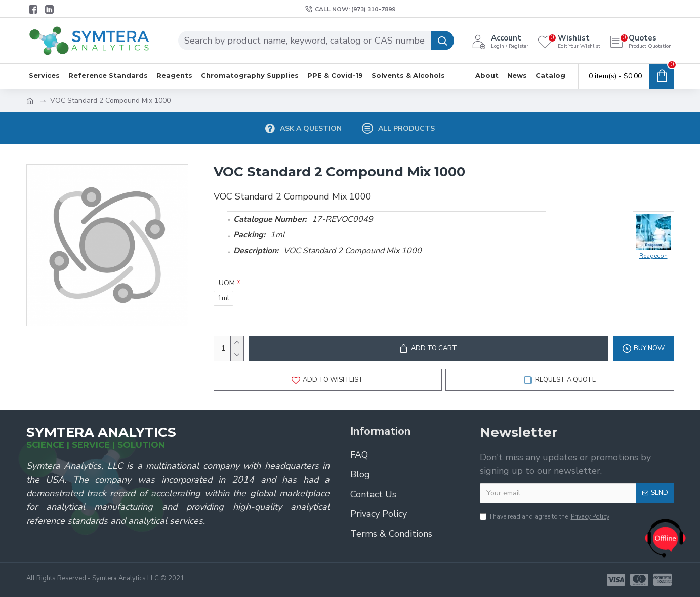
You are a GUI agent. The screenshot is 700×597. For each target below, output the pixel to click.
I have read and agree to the (545, 516)
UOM (227, 283)
